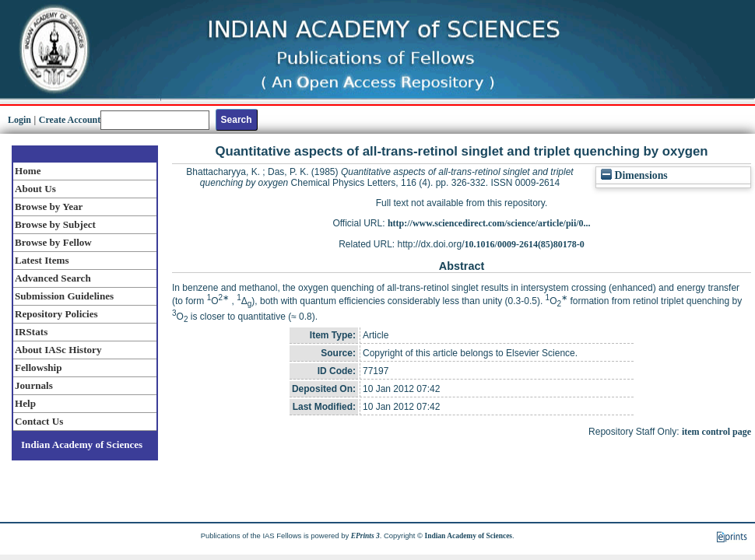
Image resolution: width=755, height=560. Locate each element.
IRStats (31, 332)
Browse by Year (49, 206)
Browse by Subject (55, 224)
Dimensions (634, 175)
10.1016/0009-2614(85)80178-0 (525, 244)
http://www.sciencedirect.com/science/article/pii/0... (489, 223)
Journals (34, 385)
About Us (35, 189)
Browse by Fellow (53, 242)
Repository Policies (56, 314)
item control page (716, 432)
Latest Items (42, 260)
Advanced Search (53, 278)
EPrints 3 (365, 536)
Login (19, 120)
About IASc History (58, 350)
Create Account (70, 120)
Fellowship (38, 367)
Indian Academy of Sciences (82, 444)
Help (25, 403)
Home (28, 171)
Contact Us (39, 421)
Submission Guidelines (64, 296)
